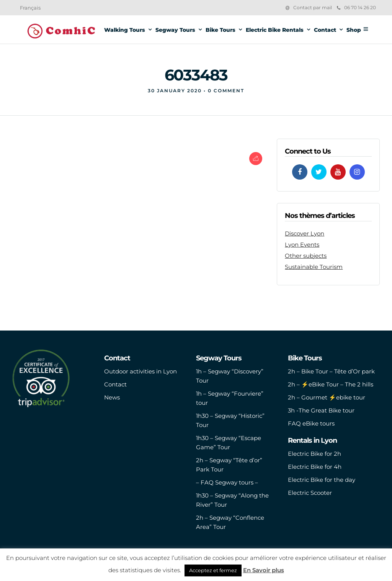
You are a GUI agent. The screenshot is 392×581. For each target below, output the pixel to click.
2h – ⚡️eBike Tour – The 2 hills (331, 384)
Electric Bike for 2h (314, 454)
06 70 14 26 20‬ (356, 7)
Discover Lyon (305, 233)
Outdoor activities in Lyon (140, 371)
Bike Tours (220, 30)
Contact (325, 30)
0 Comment (226, 91)
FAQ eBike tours (311, 423)
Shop (354, 30)
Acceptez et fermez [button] (213, 570)
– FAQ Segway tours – (227, 482)
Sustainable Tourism (314, 267)
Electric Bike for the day (322, 480)
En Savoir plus (264, 570)
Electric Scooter (310, 493)
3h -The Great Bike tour (321, 410)
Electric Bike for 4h (315, 467)
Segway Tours (175, 30)
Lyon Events (302, 245)
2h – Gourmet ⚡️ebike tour (327, 397)
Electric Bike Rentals (275, 30)
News (112, 397)
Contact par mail (313, 7)
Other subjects (306, 256)
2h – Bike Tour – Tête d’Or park (331, 371)
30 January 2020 (175, 91)
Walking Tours (125, 30)
